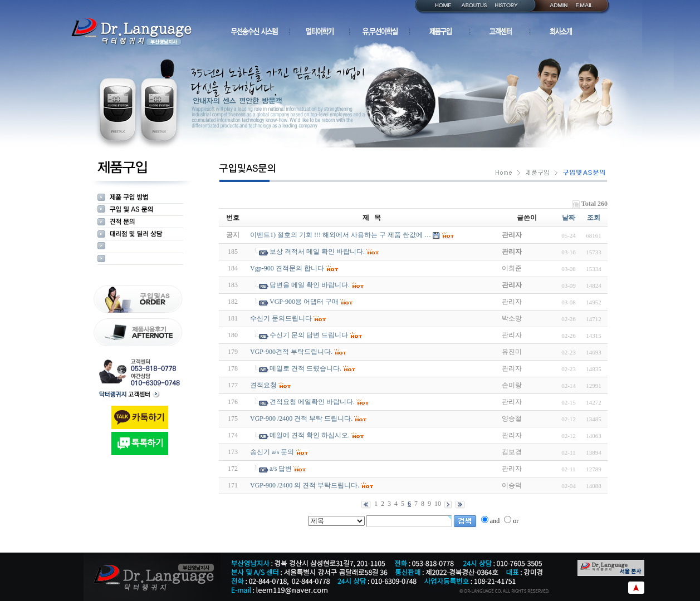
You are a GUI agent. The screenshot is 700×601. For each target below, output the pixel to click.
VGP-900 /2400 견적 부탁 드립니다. (301, 418)
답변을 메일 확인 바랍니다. (310, 285)
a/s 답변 (281, 469)
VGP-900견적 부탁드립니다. (291, 352)
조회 (594, 218)
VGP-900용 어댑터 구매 (304, 302)
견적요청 (263, 385)
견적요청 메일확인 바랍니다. (312, 402)
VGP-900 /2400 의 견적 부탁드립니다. (305, 485)
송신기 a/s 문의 (272, 452)
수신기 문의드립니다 (281, 318)
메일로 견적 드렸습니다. (305, 368)
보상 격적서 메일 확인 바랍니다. (317, 252)
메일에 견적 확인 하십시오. (310, 435)
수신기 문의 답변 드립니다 (309, 335)
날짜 (569, 218)
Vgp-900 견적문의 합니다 (287, 268)
